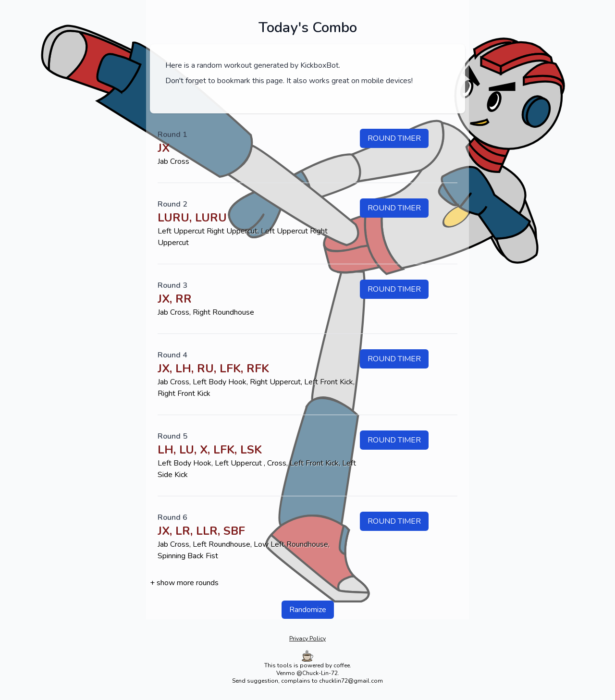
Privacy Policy (307, 639)
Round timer (394, 138)
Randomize (308, 610)
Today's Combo (308, 28)
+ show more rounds (184, 583)
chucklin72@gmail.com (351, 681)
